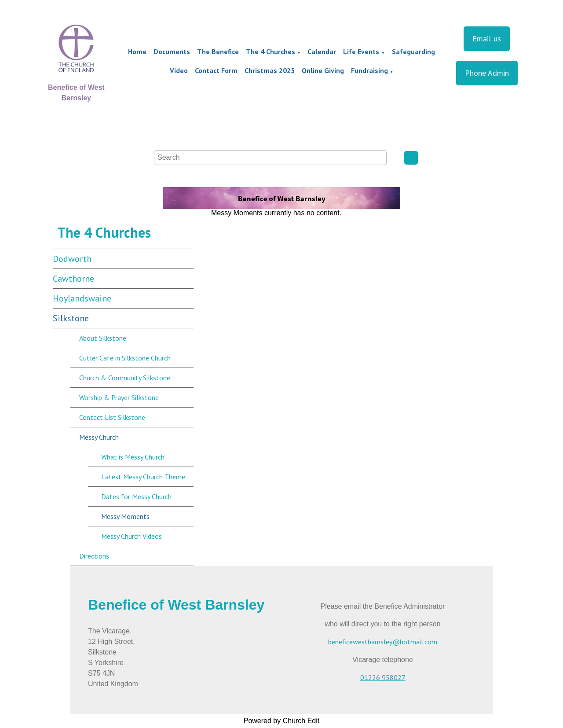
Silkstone (71, 318)
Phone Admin (487, 73)
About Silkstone (103, 338)
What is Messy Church (133, 457)
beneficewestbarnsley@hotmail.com (383, 642)
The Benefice (218, 51)
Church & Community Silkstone (125, 378)
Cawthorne (73, 279)
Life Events (361, 51)
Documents (172, 51)
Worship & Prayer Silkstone (119, 397)
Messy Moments (125, 516)
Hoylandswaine (82, 298)
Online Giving (323, 70)
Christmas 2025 (270, 70)
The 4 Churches (271, 51)
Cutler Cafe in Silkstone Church (125, 358)
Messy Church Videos (132, 536)
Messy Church (99, 437)
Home (137, 51)
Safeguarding (413, 51)
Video (179, 70)
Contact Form (216, 70)
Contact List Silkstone (112, 417)
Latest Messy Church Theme (143, 477)
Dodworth (72, 259)
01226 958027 (383, 677)
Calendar (322, 51)
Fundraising (369, 70)
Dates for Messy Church (136, 496)
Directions (94, 556)
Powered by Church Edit (282, 721)
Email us (487, 39)
